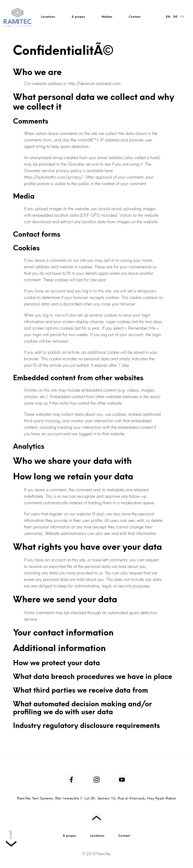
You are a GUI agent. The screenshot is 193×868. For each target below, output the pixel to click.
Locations (48, 17)
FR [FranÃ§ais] (182, 17)
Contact (135, 17)
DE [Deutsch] (175, 17)
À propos (79, 17)
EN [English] (168, 17)
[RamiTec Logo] (18, 16)
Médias (107, 17)
